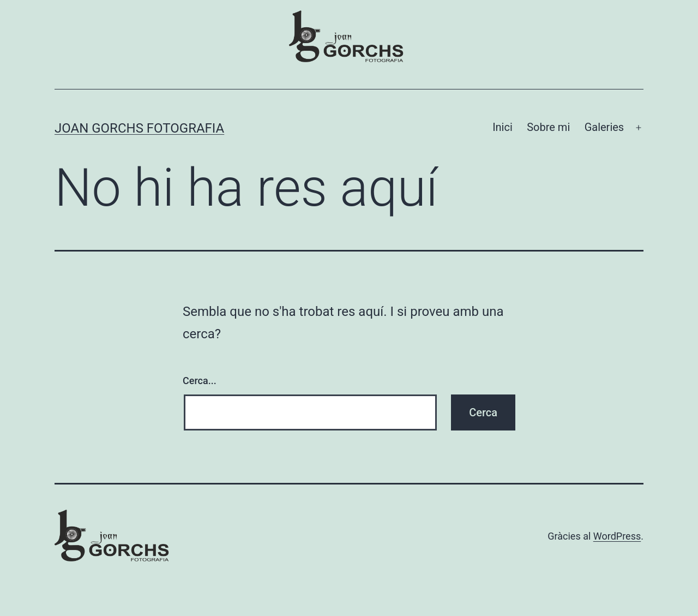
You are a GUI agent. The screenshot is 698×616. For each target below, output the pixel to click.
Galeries (604, 127)
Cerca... (200, 381)
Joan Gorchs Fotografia (139, 128)
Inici (503, 127)
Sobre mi (548, 127)
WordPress (617, 536)
